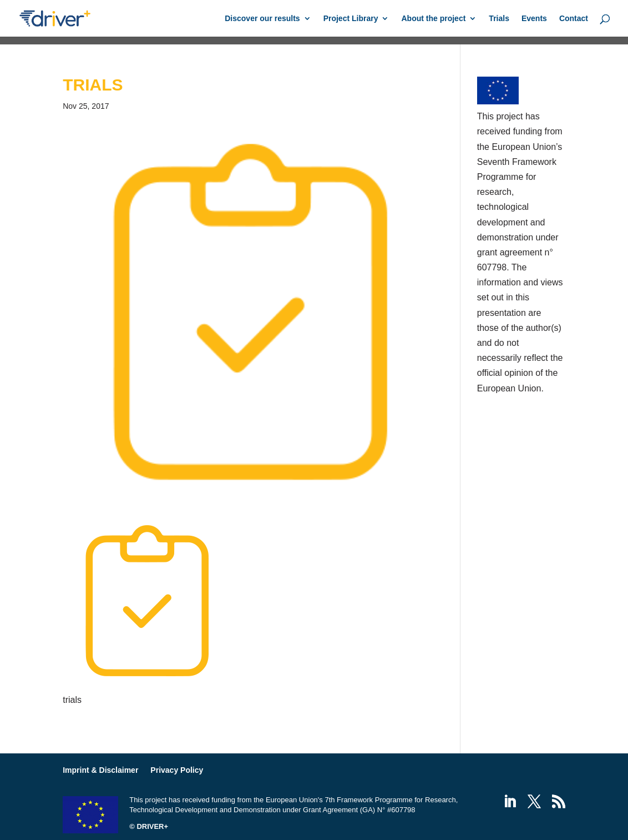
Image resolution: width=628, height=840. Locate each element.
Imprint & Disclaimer (100, 770)
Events (534, 19)
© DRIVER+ (149, 826)
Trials (499, 19)
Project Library (351, 19)
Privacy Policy (177, 770)
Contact (574, 19)
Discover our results (262, 19)
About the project (433, 19)
